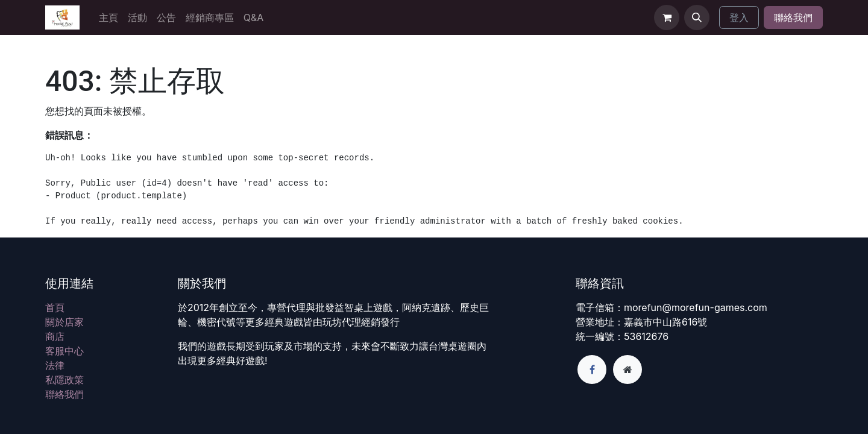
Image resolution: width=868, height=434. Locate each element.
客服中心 (64, 351)
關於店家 (64, 322)
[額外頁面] (627, 370)
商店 (55, 336)
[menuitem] (108, 17)
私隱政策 (64, 380)
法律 (55, 365)
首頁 (55, 307)
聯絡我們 (793, 17)
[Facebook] (592, 370)
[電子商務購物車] (667, 17)
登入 (739, 17)
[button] (697, 17)
